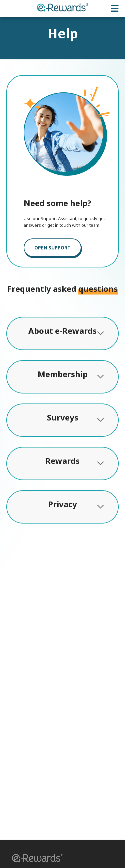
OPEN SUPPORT (52, 248)
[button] (35, 859)
